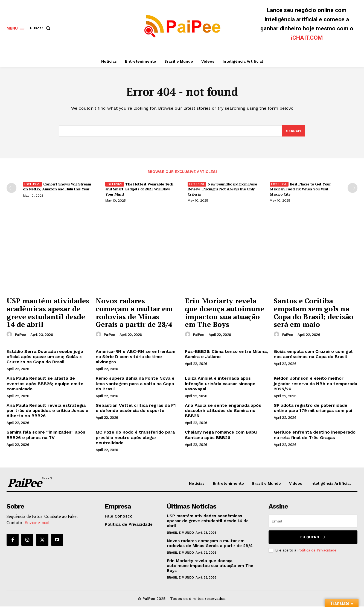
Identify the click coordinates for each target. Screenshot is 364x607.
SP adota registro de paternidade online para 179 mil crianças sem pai (313, 408)
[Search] (293, 131)
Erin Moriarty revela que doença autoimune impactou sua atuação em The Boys (225, 313)
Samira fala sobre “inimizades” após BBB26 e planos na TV (46, 435)
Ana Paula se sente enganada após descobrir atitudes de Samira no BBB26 (223, 411)
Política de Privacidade (317, 551)
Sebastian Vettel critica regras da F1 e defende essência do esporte (136, 408)
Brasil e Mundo (180, 533)
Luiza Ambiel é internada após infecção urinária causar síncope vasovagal (220, 384)
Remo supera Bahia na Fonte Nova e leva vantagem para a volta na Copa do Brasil (135, 384)
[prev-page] (11, 188)
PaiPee (20, 335)
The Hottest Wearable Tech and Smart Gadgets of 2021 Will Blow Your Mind (139, 189)
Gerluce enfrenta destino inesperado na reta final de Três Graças (315, 435)
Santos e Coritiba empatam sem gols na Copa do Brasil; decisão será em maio (314, 313)
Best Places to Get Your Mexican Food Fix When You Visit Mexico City (300, 189)
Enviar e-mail (37, 523)
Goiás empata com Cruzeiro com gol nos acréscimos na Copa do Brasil (313, 355)
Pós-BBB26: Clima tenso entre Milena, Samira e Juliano (226, 355)
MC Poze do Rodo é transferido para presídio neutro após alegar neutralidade (135, 438)
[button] (41, 28)
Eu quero (313, 538)
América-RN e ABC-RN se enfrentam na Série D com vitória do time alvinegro (136, 357)
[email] (313, 522)
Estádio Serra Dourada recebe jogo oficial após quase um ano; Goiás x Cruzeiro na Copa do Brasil (45, 357)
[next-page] (353, 188)
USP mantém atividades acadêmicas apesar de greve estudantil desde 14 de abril (48, 313)
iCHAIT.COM (307, 38)
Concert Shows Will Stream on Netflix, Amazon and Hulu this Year (57, 187)
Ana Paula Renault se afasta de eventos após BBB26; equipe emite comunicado (45, 384)
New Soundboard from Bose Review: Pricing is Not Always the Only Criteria (222, 189)
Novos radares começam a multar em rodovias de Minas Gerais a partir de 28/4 (134, 313)
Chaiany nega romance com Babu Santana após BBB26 (221, 435)
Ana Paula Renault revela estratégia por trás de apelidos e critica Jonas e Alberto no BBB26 (47, 411)
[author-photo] (10, 335)
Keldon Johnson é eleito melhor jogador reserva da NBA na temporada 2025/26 (315, 384)
